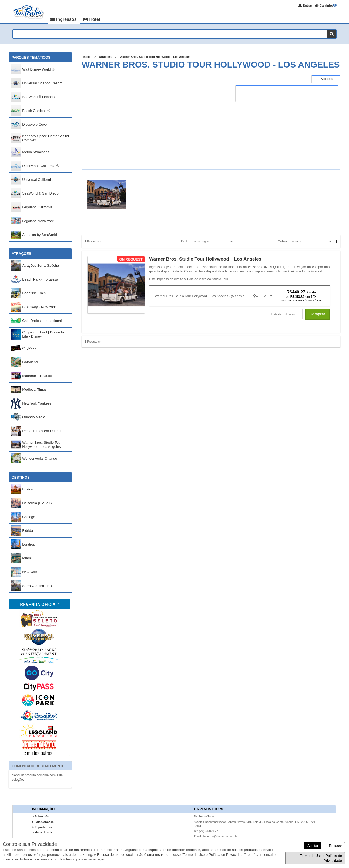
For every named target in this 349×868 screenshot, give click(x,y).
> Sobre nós (41, 817)
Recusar (335, 846)
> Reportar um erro (45, 827)
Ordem (282, 241)
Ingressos (64, 19)
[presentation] (326, 79)
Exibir (184, 241)
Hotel (92, 19)
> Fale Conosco (43, 822)
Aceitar (312, 846)
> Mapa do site (42, 832)
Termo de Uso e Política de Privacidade (321, 858)
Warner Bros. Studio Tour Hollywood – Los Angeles (205, 259)
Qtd (256, 296)
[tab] (326, 79)
